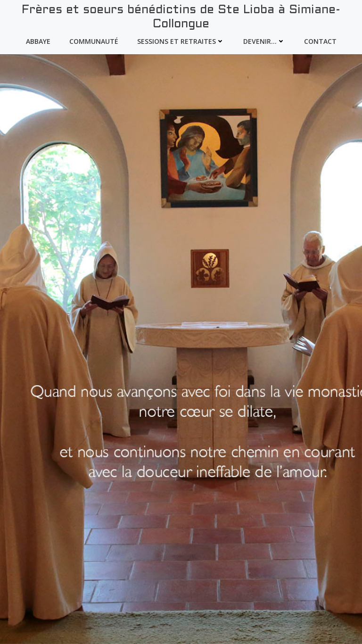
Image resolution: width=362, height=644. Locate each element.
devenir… (264, 41)
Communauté (94, 41)
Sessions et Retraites (181, 41)
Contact (320, 41)
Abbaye (38, 41)
